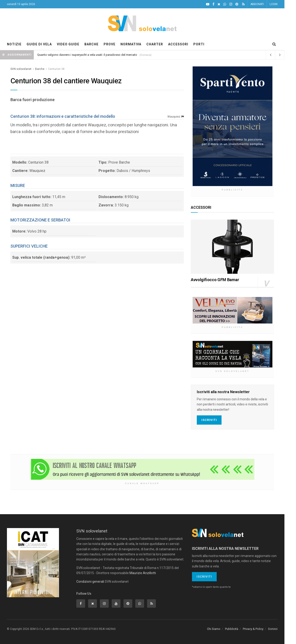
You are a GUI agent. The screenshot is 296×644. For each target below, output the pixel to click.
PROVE (109, 44)
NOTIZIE (14, 44)
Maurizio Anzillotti (143, 573)
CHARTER (155, 44)
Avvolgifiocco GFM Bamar (215, 280)
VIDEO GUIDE (68, 44)
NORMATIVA (131, 44)
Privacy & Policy (253, 629)
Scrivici (273, 629)
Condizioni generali (90, 582)
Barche (40, 69)
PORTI (199, 44)
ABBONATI (257, 4)
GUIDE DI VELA (39, 44)
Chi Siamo (214, 629)
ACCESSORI (178, 44)
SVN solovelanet (21, 69)
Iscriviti (209, 420)
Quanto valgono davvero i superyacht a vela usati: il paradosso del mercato (87, 55)
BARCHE (91, 44)
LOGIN (274, 4)
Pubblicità (232, 629)
